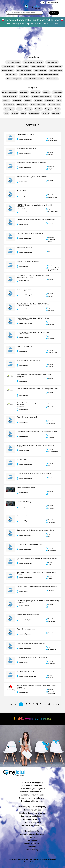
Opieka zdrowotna (54, 105)
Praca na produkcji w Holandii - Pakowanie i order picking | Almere (38, 389)
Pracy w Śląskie (11, 75)
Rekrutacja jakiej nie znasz (32, 801)
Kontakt (32, 837)
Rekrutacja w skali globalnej (32, 816)
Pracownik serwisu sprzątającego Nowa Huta (31, 643)
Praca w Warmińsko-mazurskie (48, 75)
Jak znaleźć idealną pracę (32, 782)
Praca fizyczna (9, 109)
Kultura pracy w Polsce (32, 819)
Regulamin (32, 840)
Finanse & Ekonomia (10, 96)
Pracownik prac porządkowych (26, 629)
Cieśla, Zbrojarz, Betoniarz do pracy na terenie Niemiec (34, 474)
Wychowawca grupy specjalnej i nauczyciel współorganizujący (36, 219)
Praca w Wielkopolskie (14, 79)
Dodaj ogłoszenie (52, 2)
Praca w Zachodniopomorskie (34, 79)
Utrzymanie (38, 100)
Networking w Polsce (32, 810)
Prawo (20, 109)
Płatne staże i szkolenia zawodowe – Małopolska (32, 163)
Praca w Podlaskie (40, 70)
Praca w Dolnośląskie (13, 62)
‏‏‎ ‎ (43, 3)
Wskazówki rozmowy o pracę (32, 792)
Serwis (57, 109)
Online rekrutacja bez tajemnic (32, 789)
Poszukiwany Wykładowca (25, 247)
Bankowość (24, 92)
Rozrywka (48, 109)
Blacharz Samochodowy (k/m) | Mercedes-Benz (32, 177)
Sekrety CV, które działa (32, 786)
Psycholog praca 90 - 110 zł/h (26, 671)
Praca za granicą (52, 79)
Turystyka (46, 113)
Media (59, 100)
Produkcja (28, 109)
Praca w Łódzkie (23, 66)
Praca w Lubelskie (52, 62)
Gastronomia (24, 96)
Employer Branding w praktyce (32, 813)
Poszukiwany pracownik (24, 290)
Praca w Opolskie (8, 70)
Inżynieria (58, 96)
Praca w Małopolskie (38, 66)
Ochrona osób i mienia (38, 105)
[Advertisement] (33, 41)
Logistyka (6, 100)
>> (57, 704)
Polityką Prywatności (36, 862)
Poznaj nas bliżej (32, 831)
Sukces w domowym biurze (32, 795)
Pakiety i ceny (32, 850)
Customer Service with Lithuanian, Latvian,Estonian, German (36, 530)
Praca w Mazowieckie (55, 66)
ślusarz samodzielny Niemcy (26, 488)
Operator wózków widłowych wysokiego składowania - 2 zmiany (37, 587)
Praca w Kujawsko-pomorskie (33, 62)
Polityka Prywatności (32, 843)
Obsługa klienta (22, 105)
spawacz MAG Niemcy (24, 502)
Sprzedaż (15, 113)
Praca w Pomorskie (56, 70)
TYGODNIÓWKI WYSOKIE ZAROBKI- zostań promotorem (35, 615)
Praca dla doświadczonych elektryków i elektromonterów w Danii (37, 431)
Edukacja (46, 92)
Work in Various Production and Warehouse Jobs (32, 657)
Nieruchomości (9, 105)
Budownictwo (35, 92)
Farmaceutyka (57, 92)
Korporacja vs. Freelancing (32, 825)
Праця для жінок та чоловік (26, 134)
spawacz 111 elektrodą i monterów (28, 262)
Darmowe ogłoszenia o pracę (32, 834)
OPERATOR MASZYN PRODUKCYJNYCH (30, 544)
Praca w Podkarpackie (24, 70)
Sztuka (23, 113)
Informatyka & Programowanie (41, 96)
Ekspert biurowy (22, 459)
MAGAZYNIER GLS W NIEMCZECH (28, 361)
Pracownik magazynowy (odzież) (27, 417)
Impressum (32, 847)
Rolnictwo (38, 109)
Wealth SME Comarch (24, 191)
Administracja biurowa (9, 92)
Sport (6, 113)
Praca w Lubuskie (8, 66)
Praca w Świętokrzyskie (27, 75)
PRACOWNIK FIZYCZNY (25, 346)
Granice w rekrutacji (32, 822)
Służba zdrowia (34, 113)
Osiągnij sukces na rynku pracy (32, 798)
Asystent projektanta (23, 516)
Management (17, 100)
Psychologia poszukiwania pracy (32, 807)
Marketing (28, 100)
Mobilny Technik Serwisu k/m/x (26, 149)
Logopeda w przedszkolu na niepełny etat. (30, 233)
